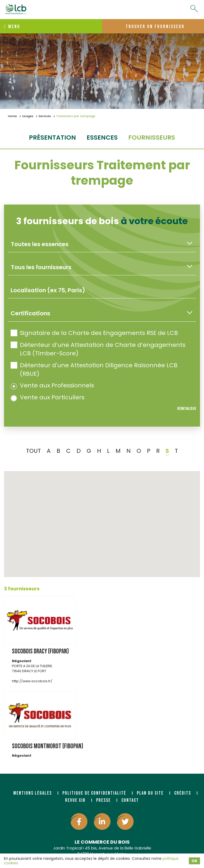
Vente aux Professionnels (52, 385)
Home (12, 116)
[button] (100, 551)
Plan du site (150, 793)
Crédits (183, 793)
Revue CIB (75, 800)
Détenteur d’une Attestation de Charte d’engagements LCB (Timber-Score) (98, 349)
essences (102, 137)
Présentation (52, 137)
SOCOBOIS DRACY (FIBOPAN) (40, 651)
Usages (28, 116)
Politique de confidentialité (94, 793)
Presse (103, 800)
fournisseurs (152, 137)
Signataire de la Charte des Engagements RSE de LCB (94, 333)
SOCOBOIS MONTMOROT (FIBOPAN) (48, 746)
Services (45, 116)
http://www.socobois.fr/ (32, 681)
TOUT (33, 451)
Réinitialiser (187, 409)
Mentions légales (33, 793)
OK (194, 861)
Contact (130, 800)
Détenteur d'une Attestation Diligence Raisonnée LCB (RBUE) (94, 369)
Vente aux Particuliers (48, 397)
